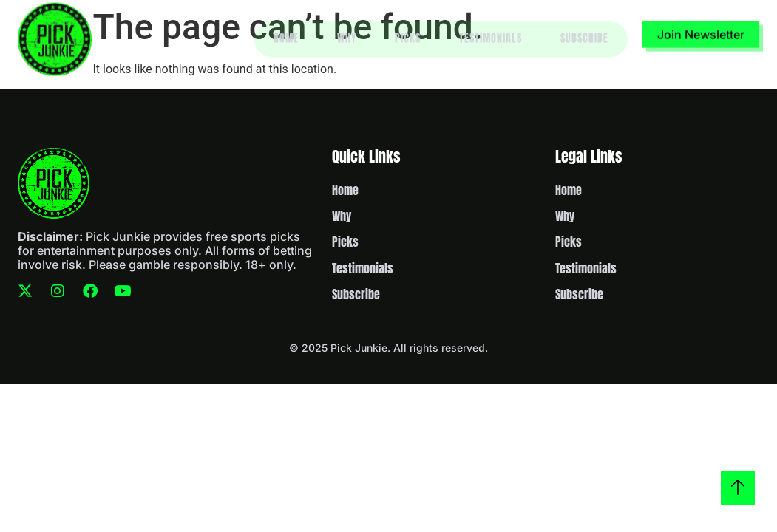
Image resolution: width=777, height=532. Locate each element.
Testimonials (491, 34)
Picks (408, 34)
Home (286, 34)
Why (347, 34)
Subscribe (584, 34)
